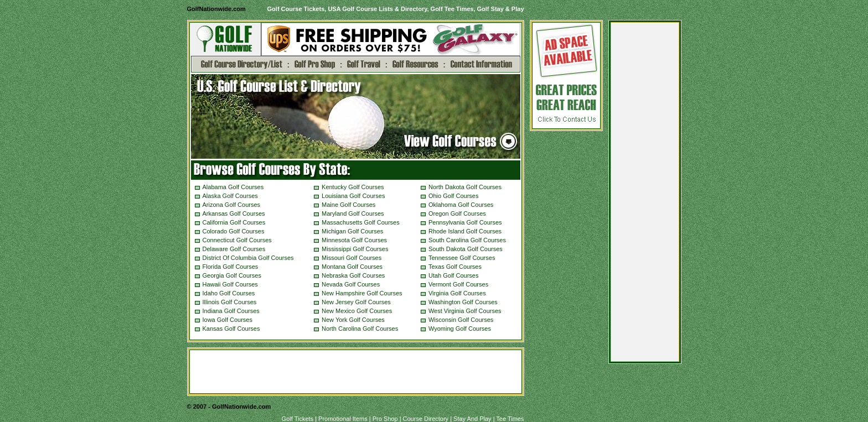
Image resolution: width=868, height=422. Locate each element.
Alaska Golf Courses (230, 196)
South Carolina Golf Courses (467, 240)
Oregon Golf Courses (457, 213)
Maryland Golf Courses (353, 213)
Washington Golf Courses (463, 302)
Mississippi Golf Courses (355, 249)
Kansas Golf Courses (231, 329)
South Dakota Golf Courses (466, 249)
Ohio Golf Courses (453, 196)
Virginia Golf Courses (457, 293)
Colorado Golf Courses (234, 231)
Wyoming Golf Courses (460, 329)
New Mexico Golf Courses (357, 311)
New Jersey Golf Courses (356, 302)
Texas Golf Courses (455, 267)
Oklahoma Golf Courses (461, 205)
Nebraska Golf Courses (353, 275)
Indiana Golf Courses (231, 311)
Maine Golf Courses (348, 205)
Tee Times (510, 419)
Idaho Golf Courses (229, 293)
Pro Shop (385, 419)
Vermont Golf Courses (458, 284)
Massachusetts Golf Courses (361, 222)
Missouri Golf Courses (352, 258)
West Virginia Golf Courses (465, 311)
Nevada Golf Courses (351, 284)
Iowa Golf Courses (228, 320)
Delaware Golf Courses (234, 249)
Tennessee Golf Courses (462, 258)
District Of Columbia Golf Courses (248, 258)
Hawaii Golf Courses (230, 284)
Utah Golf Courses (453, 275)
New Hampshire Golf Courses (362, 293)
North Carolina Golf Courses (360, 329)
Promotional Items (343, 419)
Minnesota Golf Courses (354, 240)
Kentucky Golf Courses (353, 187)
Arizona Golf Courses (232, 205)
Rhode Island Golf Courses (465, 231)
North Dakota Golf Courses (465, 187)
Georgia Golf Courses (232, 275)
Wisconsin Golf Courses (461, 320)
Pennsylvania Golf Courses (465, 222)
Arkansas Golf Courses (234, 213)
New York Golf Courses (353, 320)
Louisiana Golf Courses (353, 196)
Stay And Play (472, 419)
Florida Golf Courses (231, 267)
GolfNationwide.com (216, 9)
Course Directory (426, 419)
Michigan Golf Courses (352, 231)
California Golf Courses (234, 222)
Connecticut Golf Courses (237, 240)
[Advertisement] (645, 195)
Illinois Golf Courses (230, 302)
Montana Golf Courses (352, 267)
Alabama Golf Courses (233, 187)
